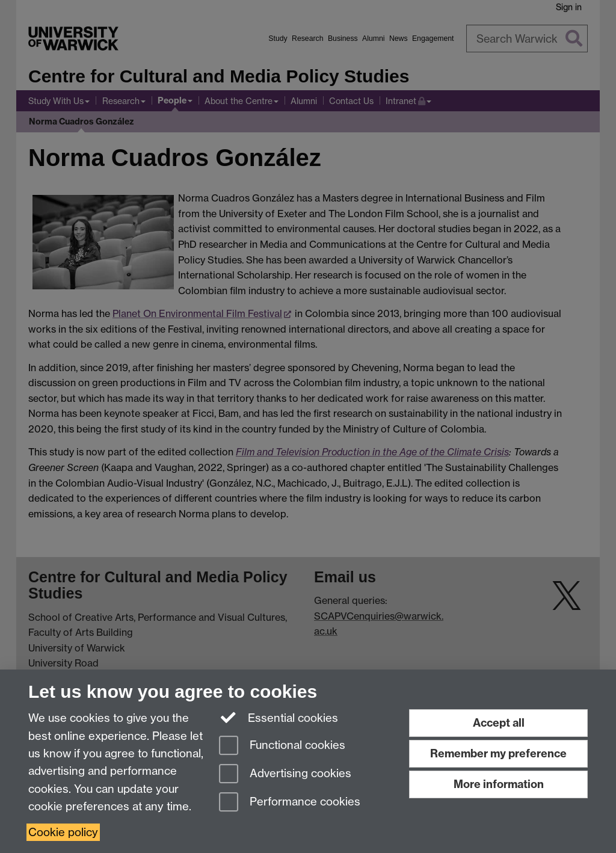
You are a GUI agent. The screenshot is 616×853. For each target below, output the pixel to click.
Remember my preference (498, 753)
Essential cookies (279, 717)
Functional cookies (282, 746)
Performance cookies (290, 803)
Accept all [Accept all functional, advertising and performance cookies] (499, 723)
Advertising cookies (285, 774)
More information (499, 784)
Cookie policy (63, 832)
